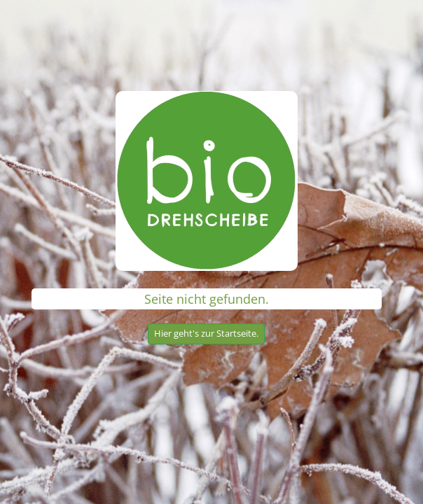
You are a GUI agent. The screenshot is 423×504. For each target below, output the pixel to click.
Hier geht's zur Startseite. (206, 333)
